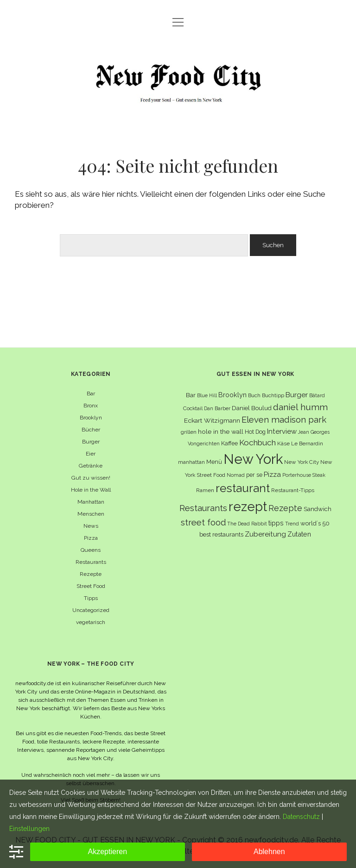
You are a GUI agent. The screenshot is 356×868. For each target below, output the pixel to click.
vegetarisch (91, 622)
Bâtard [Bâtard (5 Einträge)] (317, 395)
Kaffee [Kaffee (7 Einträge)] (229, 443)
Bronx (91, 406)
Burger (91, 442)
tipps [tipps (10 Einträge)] (276, 523)
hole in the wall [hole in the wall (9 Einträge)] (221, 431)
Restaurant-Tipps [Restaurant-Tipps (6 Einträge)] (293, 490)
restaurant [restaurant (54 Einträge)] (243, 488)
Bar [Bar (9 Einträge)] (191, 395)
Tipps (91, 598)
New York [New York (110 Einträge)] (253, 459)
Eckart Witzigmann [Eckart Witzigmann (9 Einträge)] (212, 420)
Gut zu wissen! (91, 478)
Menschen (91, 514)
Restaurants (91, 562)
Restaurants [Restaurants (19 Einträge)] (203, 508)
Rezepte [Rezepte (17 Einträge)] (285, 508)
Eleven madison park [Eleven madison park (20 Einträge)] (284, 420)
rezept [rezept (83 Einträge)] (248, 506)
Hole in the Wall (91, 490)
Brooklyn (91, 418)
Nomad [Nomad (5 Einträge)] (236, 475)
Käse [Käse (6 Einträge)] (283, 443)
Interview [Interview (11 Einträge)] (282, 431)
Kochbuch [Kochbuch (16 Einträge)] (257, 443)
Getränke (91, 466)
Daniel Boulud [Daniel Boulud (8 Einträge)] (252, 408)
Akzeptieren (108, 852)
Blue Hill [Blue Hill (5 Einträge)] (207, 395)
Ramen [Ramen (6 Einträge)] (205, 490)
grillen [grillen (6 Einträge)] (189, 432)
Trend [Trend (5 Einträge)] (292, 524)
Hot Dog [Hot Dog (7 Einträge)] (255, 432)
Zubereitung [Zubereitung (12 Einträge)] (265, 534)
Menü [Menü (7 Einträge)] (214, 462)
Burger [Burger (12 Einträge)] (297, 395)
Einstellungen (29, 829)
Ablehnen (269, 852)
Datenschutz (301, 817)
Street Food (91, 586)
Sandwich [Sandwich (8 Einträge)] (318, 509)
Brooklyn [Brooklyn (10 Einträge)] (232, 395)
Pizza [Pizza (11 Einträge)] (272, 475)
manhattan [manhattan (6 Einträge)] (191, 462)
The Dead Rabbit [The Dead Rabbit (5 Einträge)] (247, 524)
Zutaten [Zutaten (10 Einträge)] (299, 534)
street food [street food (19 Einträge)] (203, 522)
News (91, 526)
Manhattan (91, 502)
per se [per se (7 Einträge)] (254, 475)
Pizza (91, 538)
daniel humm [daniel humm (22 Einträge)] (300, 407)
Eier (91, 454)
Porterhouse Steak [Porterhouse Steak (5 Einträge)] (304, 475)
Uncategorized (91, 610)
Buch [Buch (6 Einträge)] (254, 395)
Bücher (91, 430)
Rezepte (91, 574)
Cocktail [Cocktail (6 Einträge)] (193, 408)
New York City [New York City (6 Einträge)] (302, 462)
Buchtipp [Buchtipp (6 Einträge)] (273, 395)
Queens (91, 550)
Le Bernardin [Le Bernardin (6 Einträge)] (307, 443)
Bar (91, 393)
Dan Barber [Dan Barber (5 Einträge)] (217, 408)
